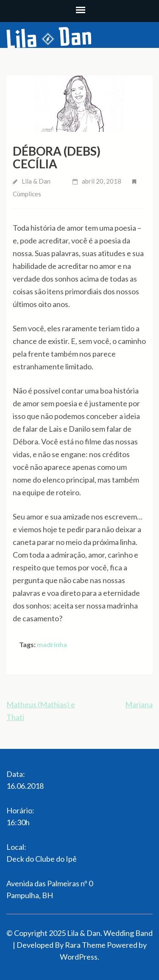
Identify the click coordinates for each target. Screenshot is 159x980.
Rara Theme (85, 945)
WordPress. (79, 957)
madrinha (52, 644)
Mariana (139, 704)
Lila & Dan (36, 181)
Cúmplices (27, 194)
